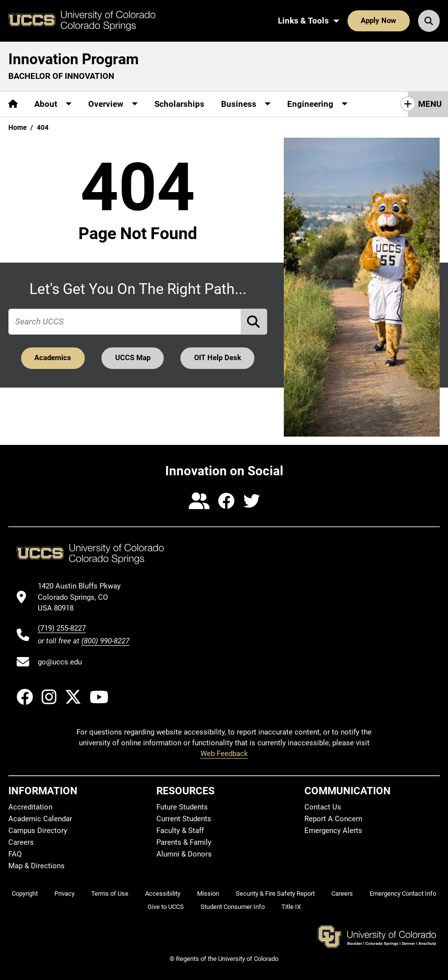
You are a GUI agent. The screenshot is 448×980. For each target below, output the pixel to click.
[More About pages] (53, 104)
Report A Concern (333, 819)
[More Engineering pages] (317, 104)
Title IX (291, 907)
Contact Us (323, 807)
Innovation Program (74, 59)
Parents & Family (184, 842)
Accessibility (163, 894)
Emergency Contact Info (403, 894)
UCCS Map (133, 358)
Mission (208, 894)
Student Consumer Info (233, 907)
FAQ (15, 854)
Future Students (182, 807)
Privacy (64, 894)
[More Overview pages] (113, 104)
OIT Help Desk (218, 358)
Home (18, 127)
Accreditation (30, 807)
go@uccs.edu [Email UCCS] (60, 662)
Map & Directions (37, 866)
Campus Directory (38, 831)
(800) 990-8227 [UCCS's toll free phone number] (105, 641)
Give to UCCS (166, 907)
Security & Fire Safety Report (275, 894)
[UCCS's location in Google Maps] (84, 597)
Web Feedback (224, 754)
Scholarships (179, 104)
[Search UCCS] (429, 21)
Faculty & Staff (180, 831)
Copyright (25, 894)
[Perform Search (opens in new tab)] (254, 322)
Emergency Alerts (333, 831)
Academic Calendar (40, 819)
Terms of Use (110, 894)
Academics (53, 358)
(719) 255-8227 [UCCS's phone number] (62, 628)
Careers (21, 842)
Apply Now (378, 21)
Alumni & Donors (184, 854)
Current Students (184, 819)
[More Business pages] (246, 104)
